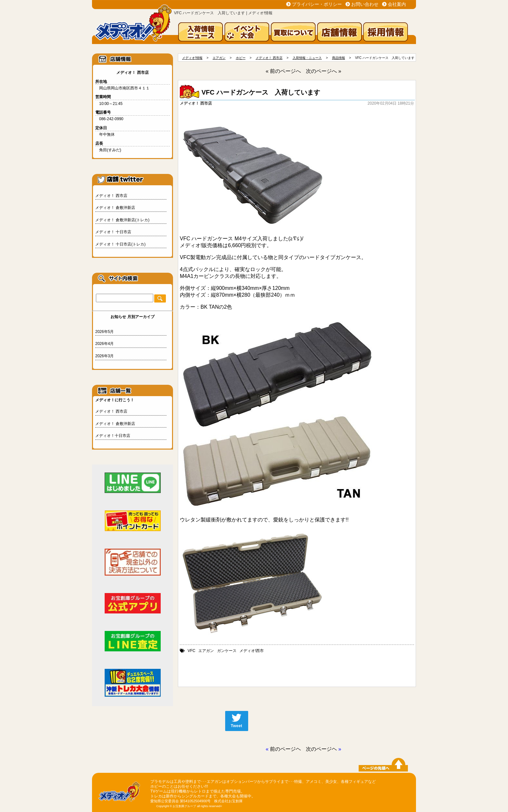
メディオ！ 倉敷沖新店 (115, 208)
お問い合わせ (365, 4)
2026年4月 (104, 344)
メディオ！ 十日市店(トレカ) (120, 244)
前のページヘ (285, 749)
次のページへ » (323, 71)
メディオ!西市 (252, 651)
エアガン (206, 651)
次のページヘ (321, 749)
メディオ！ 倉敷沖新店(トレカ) (122, 220)
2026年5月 (104, 332)
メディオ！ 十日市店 (113, 232)
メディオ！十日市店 (113, 436)
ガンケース (227, 651)
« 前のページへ (283, 71)
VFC (191, 651)
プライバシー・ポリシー (317, 4)
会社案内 (397, 4)
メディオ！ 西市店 (111, 196)
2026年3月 (104, 356)
